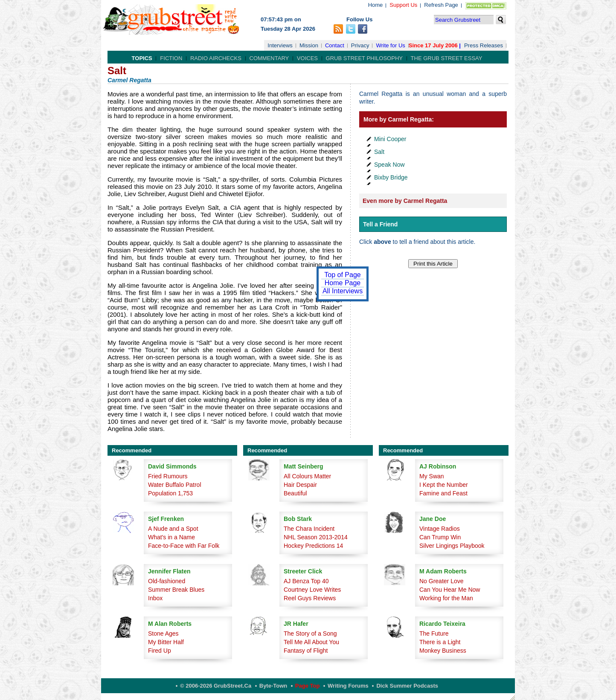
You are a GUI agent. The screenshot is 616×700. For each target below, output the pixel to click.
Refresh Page (441, 5)
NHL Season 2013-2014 (316, 537)
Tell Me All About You (311, 642)
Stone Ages (163, 633)
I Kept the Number (444, 485)
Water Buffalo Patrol (175, 485)
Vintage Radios (440, 529)
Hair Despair (300, 485)
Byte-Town (273, 686)
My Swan (432, 476)
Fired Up (160, 651)
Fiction (171, 58)
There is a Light (440, 642)
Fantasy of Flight (306, 651)
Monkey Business (443, 651)
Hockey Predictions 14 (313, 546)
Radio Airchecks (216, 58)
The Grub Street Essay (447, 58)
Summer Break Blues (176, 590)
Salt (379, 152)
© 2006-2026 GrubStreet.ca (216, 686)
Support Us (403, 5)
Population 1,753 (170, 493)
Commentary (269, 58)
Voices (307, 58)
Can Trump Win (440, 537)
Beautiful (295, 493)
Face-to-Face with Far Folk (184, 546)
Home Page (343, 283)
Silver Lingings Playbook (452, 546)
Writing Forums (348, 686)
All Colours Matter (307, 476)
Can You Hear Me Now (450, 590)
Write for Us (390, 45)
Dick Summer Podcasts (407, 686)
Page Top (308, 686)
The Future (434, 633)
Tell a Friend (380, 224)
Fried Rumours (168, 476)
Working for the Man (446, 598)
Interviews (280, 45)
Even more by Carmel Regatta (405, 201)
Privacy (360, 45)
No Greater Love (442, 581)
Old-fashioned (167, 581)
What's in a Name (171, 537)
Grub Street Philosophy (364, 58)
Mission (309, 45)
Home (376, 5)
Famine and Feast (443, 493)
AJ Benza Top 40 (306, 581)
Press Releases (484, 45)
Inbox (155, 598)
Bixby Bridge (391, 177)
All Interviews (343, 291)
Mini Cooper (390, 139)
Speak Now (389, 165)
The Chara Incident (309, 529)
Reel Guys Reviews (310, 598)
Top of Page (342, 275)
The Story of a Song (310, 633)
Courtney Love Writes (312, 590)
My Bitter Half (166, 642)
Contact (335, 45)
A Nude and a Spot (173, 529)
